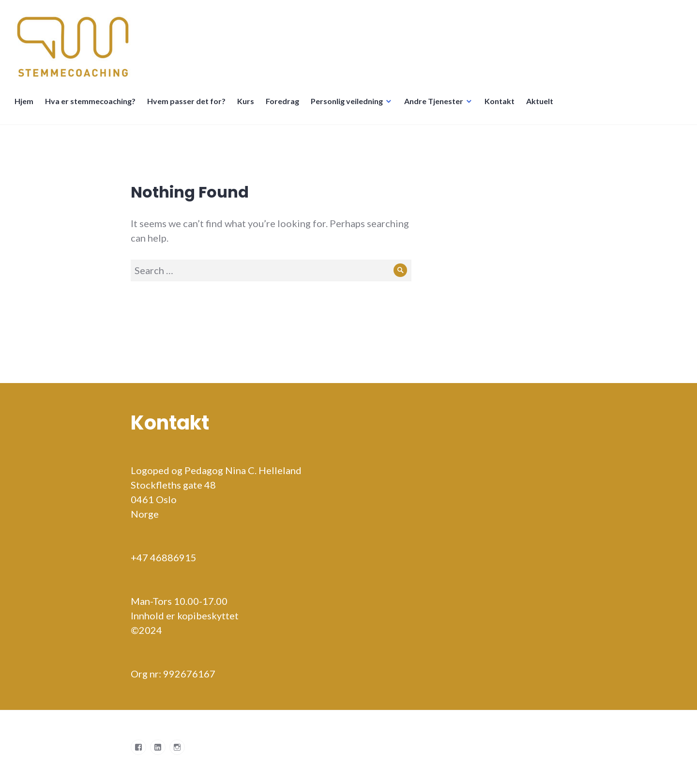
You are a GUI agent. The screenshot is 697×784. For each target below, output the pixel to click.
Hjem (24, 101)
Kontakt (500, 101)
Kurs (246, 101)
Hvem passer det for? (186, 101)
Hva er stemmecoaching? (90, 101)
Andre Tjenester (434, 101)
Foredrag (282, 101)
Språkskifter (571, 106)
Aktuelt (540, 101)
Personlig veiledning (347, 101)
